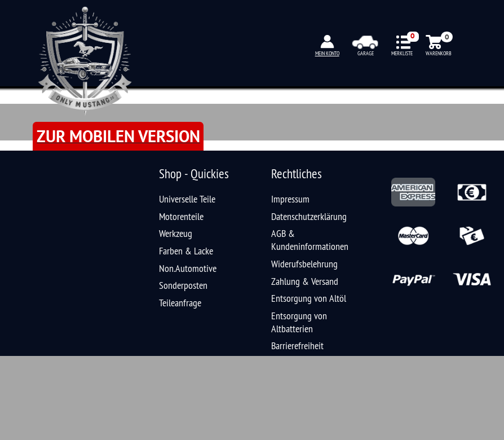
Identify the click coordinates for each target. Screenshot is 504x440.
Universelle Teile (187, 199)
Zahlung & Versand (305, 281)
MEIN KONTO (327, 53)
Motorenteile (181, 216)
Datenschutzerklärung (309, 216)
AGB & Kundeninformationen (310, 240)
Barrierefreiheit (297, 346)
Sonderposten (183, 285)
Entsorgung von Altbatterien (299, 322)
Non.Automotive (188, 268)
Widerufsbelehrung (304, 264)
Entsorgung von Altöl (309, 298)
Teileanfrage (180, 303)
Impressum (290, 199)
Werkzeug (176, 233)
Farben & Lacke (186, 251)
